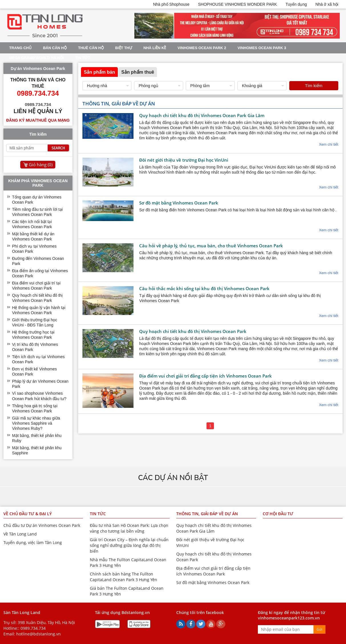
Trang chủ (20, 48)
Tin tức (83, 58)
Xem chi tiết (329, 144)
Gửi (319, 629)
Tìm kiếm (314, 86)
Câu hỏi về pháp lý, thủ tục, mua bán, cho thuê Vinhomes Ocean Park (211, 246)
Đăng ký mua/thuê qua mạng (38, 120)
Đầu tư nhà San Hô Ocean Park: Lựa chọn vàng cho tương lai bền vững (129, 528)
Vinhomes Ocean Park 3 (262, 48)
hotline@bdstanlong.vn (39, 634)
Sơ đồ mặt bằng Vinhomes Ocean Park (179, 203)
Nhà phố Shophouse (171, 4)
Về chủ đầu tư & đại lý (28, 514)
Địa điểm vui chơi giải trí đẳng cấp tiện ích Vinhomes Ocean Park (206, 376)
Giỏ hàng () (41, 164)
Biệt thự (124, 48)
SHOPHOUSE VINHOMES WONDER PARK (237, 4)
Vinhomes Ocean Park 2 (202, 48)
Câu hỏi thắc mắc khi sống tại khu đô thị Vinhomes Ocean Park (204, 288)
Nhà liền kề (155, 48)
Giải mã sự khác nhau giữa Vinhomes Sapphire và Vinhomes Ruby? (36, 423)
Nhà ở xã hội (327, 4)
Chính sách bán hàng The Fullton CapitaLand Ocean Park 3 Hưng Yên (124, 577)
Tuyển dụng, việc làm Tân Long (33, 542)
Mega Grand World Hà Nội (37, 58)
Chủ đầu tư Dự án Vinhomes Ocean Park (42, 525)
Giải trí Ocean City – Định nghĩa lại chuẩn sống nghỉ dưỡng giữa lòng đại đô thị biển (129, 545)
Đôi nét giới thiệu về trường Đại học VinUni (184, 160)
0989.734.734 (33, 628)
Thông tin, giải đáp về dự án (207, 514)
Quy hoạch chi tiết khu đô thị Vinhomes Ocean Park (193, 331)
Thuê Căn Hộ (91, 48)
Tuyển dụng (296, 4)
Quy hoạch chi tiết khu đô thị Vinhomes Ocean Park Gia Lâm (202, 115)
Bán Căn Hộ (55, 48)
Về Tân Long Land (20, 534)
